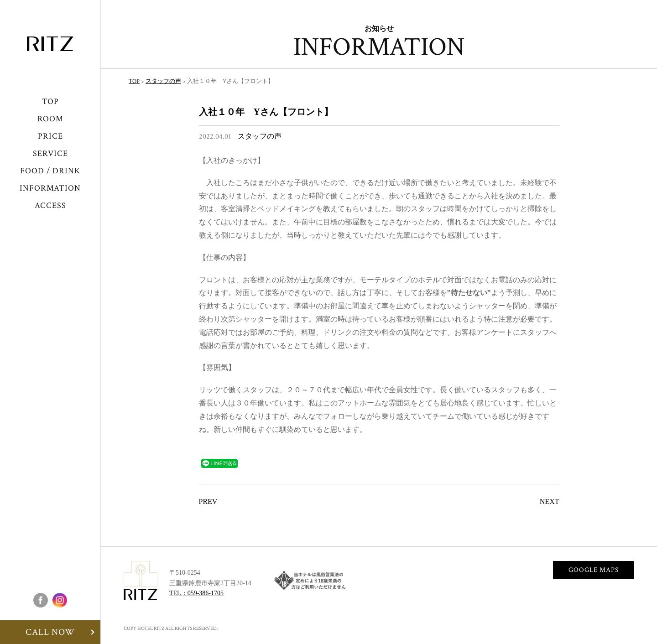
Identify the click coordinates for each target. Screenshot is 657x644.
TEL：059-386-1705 (196, 593)
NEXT (550, 502)
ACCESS (50, 205)
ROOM (50, 119)
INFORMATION (50, 188)
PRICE (50, 136)
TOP (50, 101)
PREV (208, 502)
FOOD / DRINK (50, 171)
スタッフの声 (260, 137)
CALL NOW (50, 632)
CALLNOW (625, 612)
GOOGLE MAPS (594, 570)
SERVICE (50, 153)
